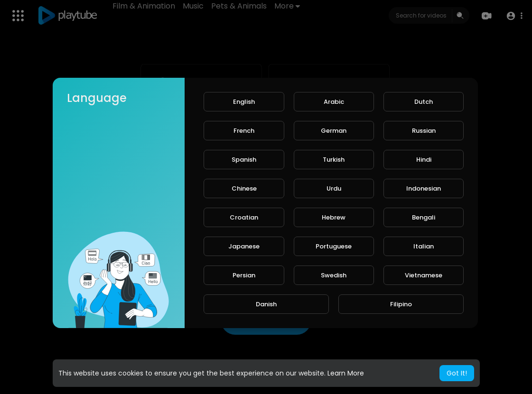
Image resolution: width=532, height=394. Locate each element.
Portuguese (334, 246)
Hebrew (334, 217)
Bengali (424, 217)
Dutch (424, 102)
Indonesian (424, 188)
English (244, 102)
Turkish (334, 160)
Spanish (244, 160)
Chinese (244, 188)
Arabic (334, 102)
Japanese (244, 246)
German (334, 131)
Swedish (334, 275)
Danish (266, 304)
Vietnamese (424, 275)
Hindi (424, 160)
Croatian (244, 217)
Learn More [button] (346, 373)
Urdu (334, 188)
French (244, 131)
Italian (424, 246)
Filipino (401, 304)
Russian (424, 131)
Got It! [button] (457, 373)
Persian (244, 275)
